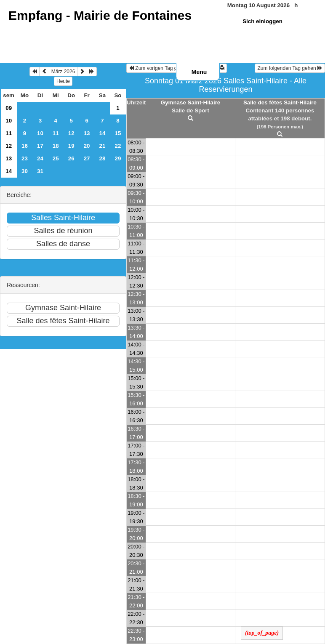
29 (118, 158)
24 (40, 158)
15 (118, 133)
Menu (199, 72)
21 (103, 146)
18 (56, 146)
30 (25, 171)
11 (9, 133)
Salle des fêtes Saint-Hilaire (280, 102)
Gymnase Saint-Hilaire (190, 102)
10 (9, 121)
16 (25, 146)
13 (87, 133)
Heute (63, 81)
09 (9, 108)
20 (87, 146)
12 (71, 133)
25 (56, 158)
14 (103, 133)
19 (71, 146)
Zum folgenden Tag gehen (290, 68)
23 (25, 158)
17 (40, 146)
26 (71, 158)
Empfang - (100, 15)
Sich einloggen (262, 21)
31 (40, 171)
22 (118, 146)
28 (103, 158)
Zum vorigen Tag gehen (159, 68)
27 (87, 158)
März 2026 (63, 72)
